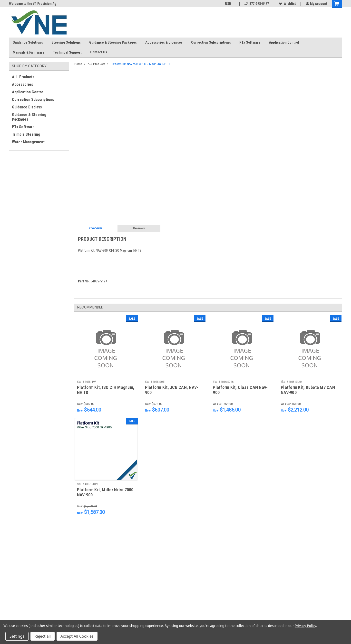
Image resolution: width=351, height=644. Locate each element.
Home (78, 64)
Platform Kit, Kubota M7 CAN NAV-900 (308, 390)
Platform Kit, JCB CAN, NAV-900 (172, 390)
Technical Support (67, 52)
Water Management (28, 142)
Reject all (43, 636)
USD (229, 4)
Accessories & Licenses (164, 42)
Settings (17, 636)
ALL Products (23, 77)
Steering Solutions (66, 42)
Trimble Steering (26, 134)
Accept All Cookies (77, 636)
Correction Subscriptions (211, 42)
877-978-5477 (256, 4)
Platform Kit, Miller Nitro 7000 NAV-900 (105, 492)
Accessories (23, 84)
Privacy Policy (305, 626)
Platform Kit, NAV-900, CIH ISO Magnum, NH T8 (140, 64)
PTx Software (250, 42)
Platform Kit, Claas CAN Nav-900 (240, 390)
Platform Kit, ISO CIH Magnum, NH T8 (106, 390)
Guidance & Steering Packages (113, 42)
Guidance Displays (27, 107)
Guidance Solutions (28, 42)
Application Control (284, 42)
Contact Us (101, 52)
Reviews (139, 228)
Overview (96, 228)
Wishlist (287, 4)
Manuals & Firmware (29, 52)
